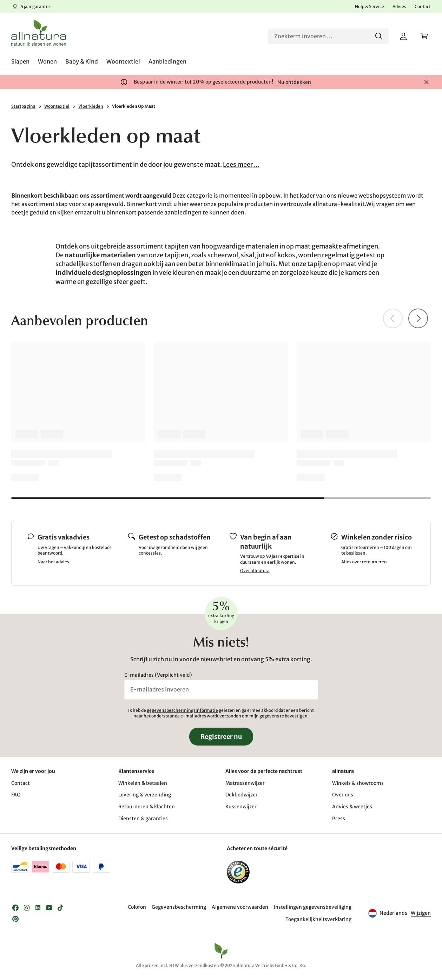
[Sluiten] (427, 82)
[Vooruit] (418, 318)
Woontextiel (57, 106)
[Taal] (420, 913)
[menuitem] (20, 61)
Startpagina (23, 106)
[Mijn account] (403, 36)
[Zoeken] (328, 36)
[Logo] (39, 33)
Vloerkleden (91, 106)
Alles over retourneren (364, 562)
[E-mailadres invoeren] (221, 689)
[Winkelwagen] (424, 36)
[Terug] (393, 318)
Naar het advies (53, 562)
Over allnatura (255, 571)
